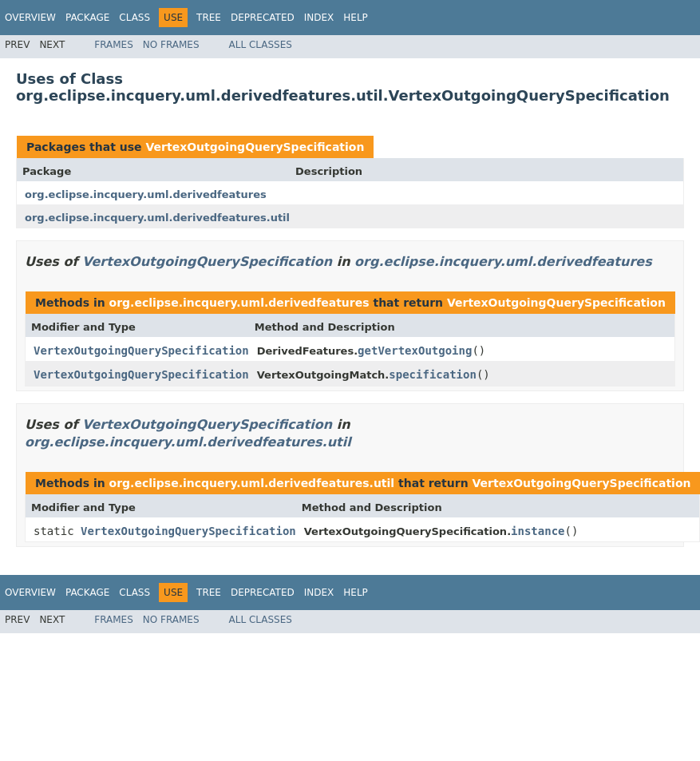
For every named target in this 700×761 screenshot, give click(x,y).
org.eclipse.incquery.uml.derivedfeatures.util (157, 218)
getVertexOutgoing (415, 351)
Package (87, 18)
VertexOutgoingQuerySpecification (255, 147)
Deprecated (263, 18)
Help (356, 18)
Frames (114, 45)
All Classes (261, 45)
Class (134, 18)
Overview (30, 18)
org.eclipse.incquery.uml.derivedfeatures (146, 194)
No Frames (171, 45)
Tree (209, 18)
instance (538, 531)
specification (433, 375)
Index (319, 18)
